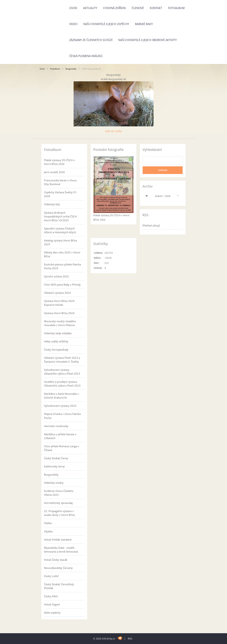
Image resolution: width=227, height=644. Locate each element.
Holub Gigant (52, 604)
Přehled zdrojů (151, 225)
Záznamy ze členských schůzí (91, 40)
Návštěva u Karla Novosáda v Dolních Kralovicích (61, 396)
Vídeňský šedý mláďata (58, 333)
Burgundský (71, 69)
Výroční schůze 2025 (56, 276)
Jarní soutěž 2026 (54, 172)
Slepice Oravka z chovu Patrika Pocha (62, 416)
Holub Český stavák (56, 560)
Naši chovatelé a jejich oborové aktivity (148, 40)
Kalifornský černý (54, 466)
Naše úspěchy (52, 613)
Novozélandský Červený (58, 568)
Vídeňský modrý (54, 483)
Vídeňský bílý (52, 204)
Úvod (73, 8)
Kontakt (156, 8)
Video (73, 24)
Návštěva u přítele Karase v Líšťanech (60, 436)
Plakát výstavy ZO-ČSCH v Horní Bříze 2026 (59, 162)
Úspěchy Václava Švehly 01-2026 (61, 194)
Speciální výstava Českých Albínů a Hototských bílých (60, 230)
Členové (138, 8)
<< (147, 196)
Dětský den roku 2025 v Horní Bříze (62, 254)
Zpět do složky (113, 131)
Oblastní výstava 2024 (57, 293)
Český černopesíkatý (56, 350)
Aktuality (90, 8)
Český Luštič (51, 576)
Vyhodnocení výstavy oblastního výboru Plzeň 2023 (62, 372)
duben (159, 196)
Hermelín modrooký (56, 426)
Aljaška (48, 531)
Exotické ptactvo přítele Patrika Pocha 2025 (62, 266)
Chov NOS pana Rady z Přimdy (62, 285)
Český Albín (51, 596)
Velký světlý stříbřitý (56, 341)
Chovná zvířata (114, 8)
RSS (130, 639)
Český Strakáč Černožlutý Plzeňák (59, 586)
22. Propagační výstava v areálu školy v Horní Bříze (59, 513)
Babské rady (144, 24)
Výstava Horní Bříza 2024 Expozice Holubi (59, 303)
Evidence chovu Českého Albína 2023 (59, 493)
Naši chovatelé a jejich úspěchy (106, 24)
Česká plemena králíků (86, 56)
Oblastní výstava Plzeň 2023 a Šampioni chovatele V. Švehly (62, 360)
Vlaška (48, 523)
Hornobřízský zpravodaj (58, 503)
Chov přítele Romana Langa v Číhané (61, 448)
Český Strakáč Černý (56, 458)
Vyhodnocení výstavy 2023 (60, 406)
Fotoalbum (176, 8)
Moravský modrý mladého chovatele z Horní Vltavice (60, 323)
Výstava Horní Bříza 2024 (59, 313)
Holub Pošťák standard (58, 540)
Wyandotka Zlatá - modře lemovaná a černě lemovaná (61, 550)
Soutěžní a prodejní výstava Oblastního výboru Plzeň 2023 (62, 384)
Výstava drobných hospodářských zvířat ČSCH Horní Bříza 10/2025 (60, 216)
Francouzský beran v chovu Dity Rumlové (60, 182)
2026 (168, 196)
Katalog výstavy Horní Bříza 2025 (60, 242)
